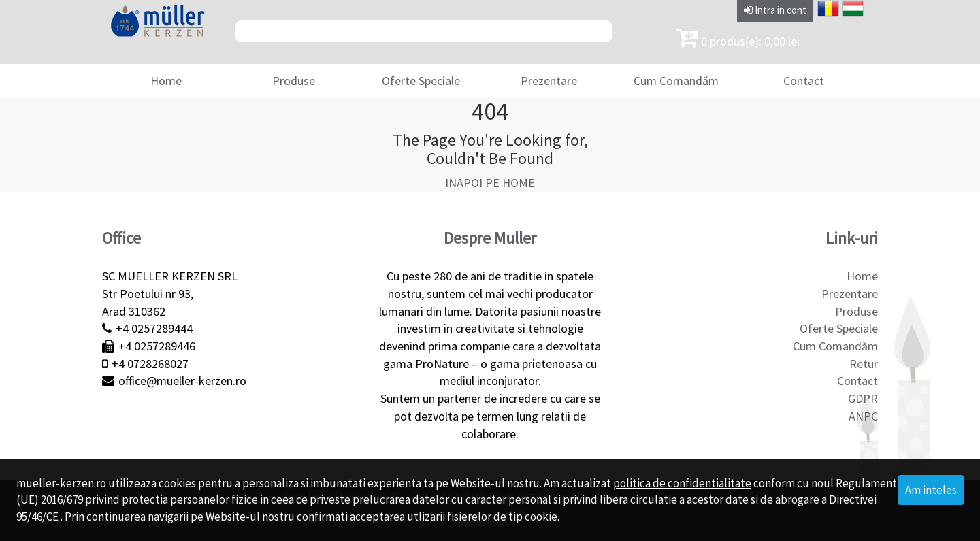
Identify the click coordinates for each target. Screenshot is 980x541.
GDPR (863, 398)
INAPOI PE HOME (490, 183)
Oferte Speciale (421, 81)
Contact (804, 81)
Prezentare (549, 81)
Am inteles (931, 490)
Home (166, 81)
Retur (864, 364)
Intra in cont (775, 10)
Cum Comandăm (676, 81)
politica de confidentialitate (682, 483)
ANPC (863, 416)
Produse (294, 81)
